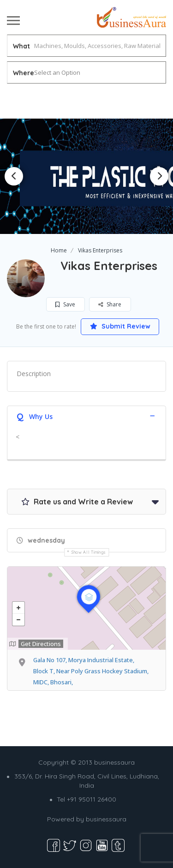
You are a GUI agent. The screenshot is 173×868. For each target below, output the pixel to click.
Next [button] (159, 176)
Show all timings (89, 552)
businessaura (106, 819)
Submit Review (120, 326)
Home (59, 250)
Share (110, 304)
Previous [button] (14, 176)
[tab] (86, 416)
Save (65, 304)
